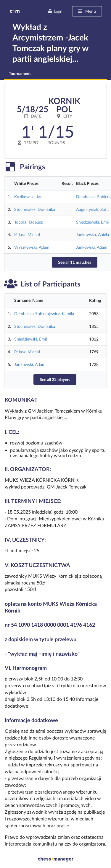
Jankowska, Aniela (92, 234)
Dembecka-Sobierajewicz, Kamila (44, 314)
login (55, 11)
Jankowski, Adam (92, 247)
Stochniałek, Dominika (35, 209)
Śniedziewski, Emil (92, 222)
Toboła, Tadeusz (28, 222)
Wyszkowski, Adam (32, 247)
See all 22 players (55, 379)
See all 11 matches (75, 262)
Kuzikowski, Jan (28, 197)
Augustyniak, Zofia (93, 209)
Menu (87, 11)
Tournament (20, 73)
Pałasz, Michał (27, 234)
